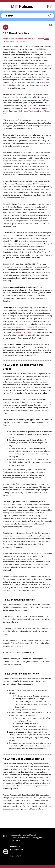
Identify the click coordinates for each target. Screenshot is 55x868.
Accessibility (16, 856)
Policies (22, 6)
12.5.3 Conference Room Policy (21, 674)
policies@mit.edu (17, 849)
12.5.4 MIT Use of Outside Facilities (23, 759)
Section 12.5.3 (42, 80)
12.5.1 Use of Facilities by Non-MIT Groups (34, 111)
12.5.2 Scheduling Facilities (19, 600)
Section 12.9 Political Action (26, 332)
